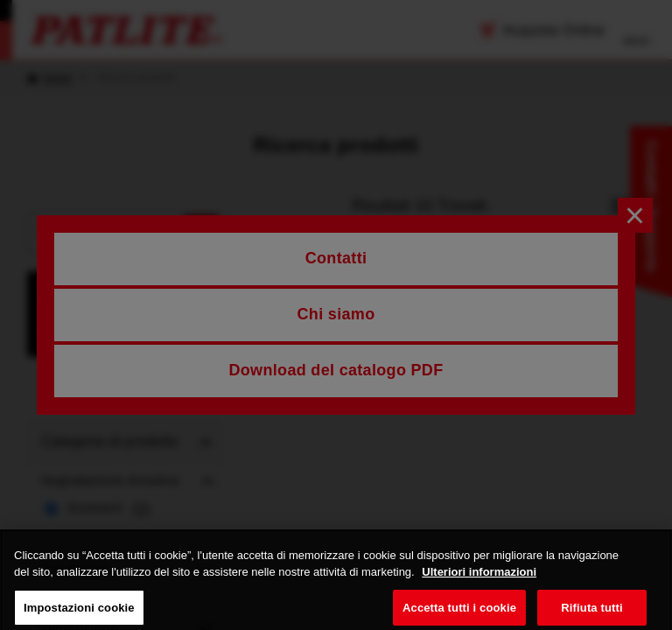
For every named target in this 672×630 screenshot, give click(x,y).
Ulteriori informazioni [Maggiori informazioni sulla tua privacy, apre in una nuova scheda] (479, 581)
